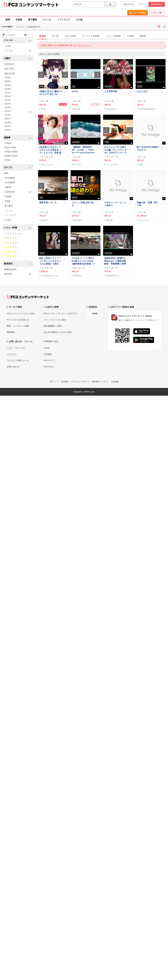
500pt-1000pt (10, 147)
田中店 (44, 109)
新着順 (42, 36)
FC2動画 (48, 354)
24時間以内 (9, 64)
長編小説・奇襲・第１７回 (148, 204)
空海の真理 (78, 220)
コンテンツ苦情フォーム (18, 360)
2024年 (8, 85)
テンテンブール (144, 220)
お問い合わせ (13, 367)
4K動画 (8, 187)
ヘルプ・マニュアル (16, 348)
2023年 (8, 89)
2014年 (8, 122)
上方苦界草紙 (111, 91)
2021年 (8, 96)
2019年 (8, 104)
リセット (29, 35)
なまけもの (142, 91)
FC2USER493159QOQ (147, 109)
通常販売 (18, 274)
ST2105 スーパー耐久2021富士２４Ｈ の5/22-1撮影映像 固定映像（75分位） (83, 261)
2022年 (8, 93)
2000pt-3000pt (11, 156)
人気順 (130, 36)
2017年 (18, 112)
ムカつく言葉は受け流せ (83, 204)
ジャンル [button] (17, 40)
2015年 (8, 119)
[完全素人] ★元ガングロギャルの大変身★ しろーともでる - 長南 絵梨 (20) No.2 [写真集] (50, 150)
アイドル (18, 51)
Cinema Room (111, 109)
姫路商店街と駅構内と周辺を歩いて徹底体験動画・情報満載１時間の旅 (115, 261)
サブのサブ (78, 164)
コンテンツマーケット (39, 5)
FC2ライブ (49, 360)
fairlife (141, 164)
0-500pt (8, 143)
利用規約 (11, 332)
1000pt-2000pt (11, 152)
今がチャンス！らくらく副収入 (115, 204)
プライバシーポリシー (80, 382)
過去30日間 (9, 73)
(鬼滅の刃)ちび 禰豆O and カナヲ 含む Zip (51, 93)
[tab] (103, 36)
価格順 (143, 36)
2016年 (8, 115)
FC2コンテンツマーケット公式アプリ (61, 314)
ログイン (143, 4)
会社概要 (65, 382)
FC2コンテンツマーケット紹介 (21, 314)
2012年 (8, 130)
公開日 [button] (17, 59)
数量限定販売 (10, 269)
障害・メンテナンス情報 (18, 326)
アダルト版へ (157, 13)
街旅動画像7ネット (113, 275)
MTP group (78, 275)
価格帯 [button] (17, 138)
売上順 (55, 36)
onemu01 (77, 109)
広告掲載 (115, 382)
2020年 (8, 100)
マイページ (128, 4)
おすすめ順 (70, 36)
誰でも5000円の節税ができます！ (148, 148)
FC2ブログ (49, 367)
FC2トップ (54, 382)
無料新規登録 (157, 4)
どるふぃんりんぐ (47, 164)
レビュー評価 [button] (17, 228)
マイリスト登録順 (91, 36)
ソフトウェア (63, 20)
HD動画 (8, 197)
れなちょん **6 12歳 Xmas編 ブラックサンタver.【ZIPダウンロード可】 (115, 150)
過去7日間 (9, 69)
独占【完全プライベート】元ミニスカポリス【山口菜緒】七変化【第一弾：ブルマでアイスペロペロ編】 (50, 261)
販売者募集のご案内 (53, 326)
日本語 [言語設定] (95, 314)
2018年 (8, 107)
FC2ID (47, 348)
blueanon (44, 220)
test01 (75, 91)
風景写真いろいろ (48, 202)
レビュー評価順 (113, 36)
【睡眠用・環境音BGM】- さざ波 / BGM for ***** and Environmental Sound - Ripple (83, 150)
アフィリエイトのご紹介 (55, 320)
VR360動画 (9, 183)
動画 (8, 20)
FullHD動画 (18, 192)
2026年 (8, 78)
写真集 (19, 20)
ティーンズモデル (112, 164)
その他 (79, 20)
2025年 (8, 81)
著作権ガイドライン (100, 382)
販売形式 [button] (17, 264)
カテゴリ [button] (17, 168)
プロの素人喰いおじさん (50, 275)
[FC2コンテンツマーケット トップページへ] (28, 297)
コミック (47, 20)
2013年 (8, 126)
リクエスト (12, 354)
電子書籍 (32, 20)
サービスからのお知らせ (18, 320)
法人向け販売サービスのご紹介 (58, 332)
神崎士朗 (109, 220)
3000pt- (8, 160)
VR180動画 (9, 178)
